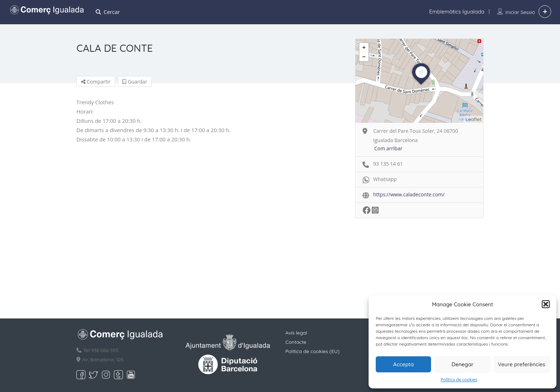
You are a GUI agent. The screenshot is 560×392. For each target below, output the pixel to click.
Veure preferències (522, 364)
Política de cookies (459, 380)
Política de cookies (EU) (312, 351)
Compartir (96, 82)
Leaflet (473, 119)
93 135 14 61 (388, 164)
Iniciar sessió (520, 12)
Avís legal (296, 333)
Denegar (462, 364)
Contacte (296, 342)
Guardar (135, 82)
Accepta (404, 364)
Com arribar (388, 148)
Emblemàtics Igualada (457, 12)
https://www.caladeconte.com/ (409, 194)
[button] (546, 304)
